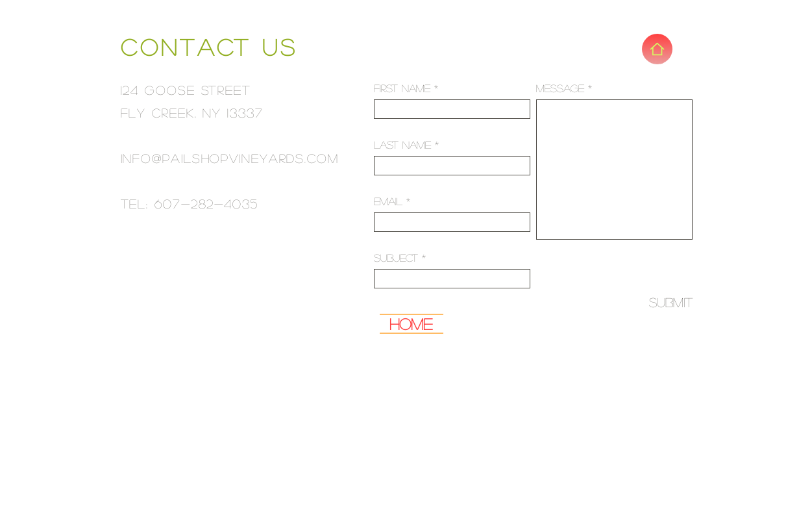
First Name (402, 88)
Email (388, 201)
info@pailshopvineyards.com (230, 158)
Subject (396, 258)
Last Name (402, 145)
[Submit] (661, 302)
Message (560, 88)
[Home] (657, 49)
